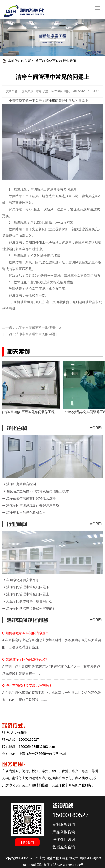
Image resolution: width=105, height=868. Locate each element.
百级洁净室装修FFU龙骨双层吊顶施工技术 (37, 491)
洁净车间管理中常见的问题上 (28, 594)
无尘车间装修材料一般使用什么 (39, 327)
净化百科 (52, 61)
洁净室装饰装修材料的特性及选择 (31, 498)
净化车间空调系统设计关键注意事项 (33, 505)
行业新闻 (69, 61)
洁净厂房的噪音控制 (21, 484)
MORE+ (96, 428)
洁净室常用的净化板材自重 (26, 512)
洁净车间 (52, 101)
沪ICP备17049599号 (68, 865)
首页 (39, 61)
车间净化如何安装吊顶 (23, 580)
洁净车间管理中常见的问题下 (37, 334)
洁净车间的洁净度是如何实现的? (30, 608)
